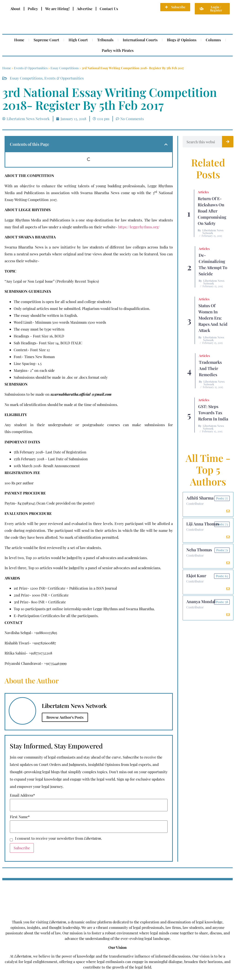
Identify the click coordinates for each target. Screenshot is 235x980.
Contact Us (109, 9)
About (15, 9)
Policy (33, 9)
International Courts (140, 40)
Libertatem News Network (213, 232)
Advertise (85, 9)
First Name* (20, 817)
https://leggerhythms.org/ (139, 227)
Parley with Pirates (118, 50)
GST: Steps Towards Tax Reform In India (213, 413)
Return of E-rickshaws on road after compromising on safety (212, 211)
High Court (78, 40)
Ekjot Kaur (196, 576)
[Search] (228, 142)
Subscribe (22, 848)
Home (19, 40)
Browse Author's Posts (65, 717)
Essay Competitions (65, 68)
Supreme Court (46, 40)
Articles (203, 192)
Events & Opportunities (31, 68)
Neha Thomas (199, 550)
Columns (213, 40)
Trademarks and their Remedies (210, 368)
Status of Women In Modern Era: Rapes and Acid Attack (213, 318)
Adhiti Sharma (200, 498)
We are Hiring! (57, 9)
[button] (166, 144)
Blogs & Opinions (182, 40)
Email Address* (22, 795)
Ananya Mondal (201, 602)
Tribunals (105, 40)
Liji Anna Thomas (203, 524)
